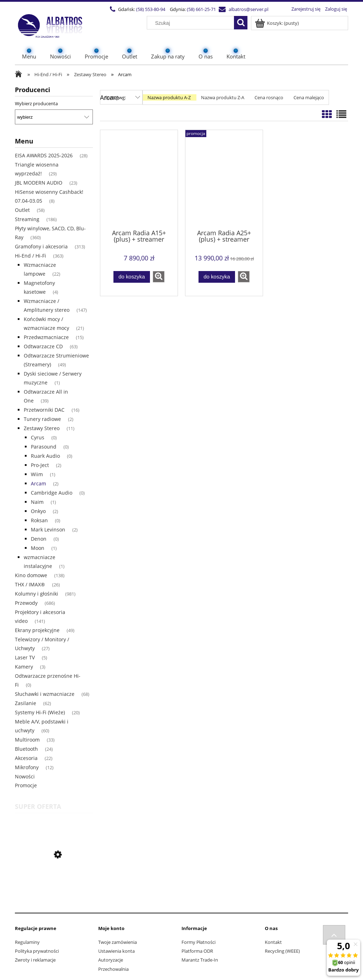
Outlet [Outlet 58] (22, 210)
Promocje (26, 785)
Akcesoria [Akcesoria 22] (26, 758)
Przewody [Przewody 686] (26, 603)
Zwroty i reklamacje (35, 960)
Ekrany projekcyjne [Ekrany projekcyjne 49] (37, 630)
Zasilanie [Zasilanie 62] (26, 703)
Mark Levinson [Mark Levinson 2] (48, 530)
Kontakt (273, 942)
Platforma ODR (197, 951)
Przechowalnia (113, 969)
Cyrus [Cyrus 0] (38, 437)
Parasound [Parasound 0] (44, 447)
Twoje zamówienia (118, 942)
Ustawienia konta (116, 951)
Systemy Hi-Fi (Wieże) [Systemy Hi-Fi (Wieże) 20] (40, 712)
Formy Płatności (199, 942)
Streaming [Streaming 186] (27, 219)
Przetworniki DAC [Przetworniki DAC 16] (44, 410)
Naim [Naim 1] (37, 502)
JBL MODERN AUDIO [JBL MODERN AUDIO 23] (39, 183)
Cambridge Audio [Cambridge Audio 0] (52, 493)
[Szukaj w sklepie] (192, 23)
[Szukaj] (241, 23)
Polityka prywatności (37, 951)
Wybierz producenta (36, 103)
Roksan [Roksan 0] (39, 520)
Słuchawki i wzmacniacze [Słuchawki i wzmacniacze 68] (45, 694)
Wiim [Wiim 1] (37, 474)
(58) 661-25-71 (201, 9)
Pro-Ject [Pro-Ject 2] (40, 465)
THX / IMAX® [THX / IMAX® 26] (30, 584)
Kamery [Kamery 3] (24, 667)
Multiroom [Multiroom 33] (27, 740)
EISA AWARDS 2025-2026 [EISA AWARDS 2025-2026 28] (44, 155)
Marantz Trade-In (200, 960)
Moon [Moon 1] (38, 548)
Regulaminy (27, 942)
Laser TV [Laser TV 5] (25, 657)
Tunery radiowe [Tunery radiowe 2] (42, 419)
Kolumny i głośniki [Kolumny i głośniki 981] (37, 594)
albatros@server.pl (248, 9)
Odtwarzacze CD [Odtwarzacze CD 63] (43, 346)
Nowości (25, 776)
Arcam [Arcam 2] (38, 483)
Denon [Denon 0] (39, 539)
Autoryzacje (111, 960)
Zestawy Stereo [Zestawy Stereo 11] (42, 428)
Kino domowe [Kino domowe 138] (31, 575)
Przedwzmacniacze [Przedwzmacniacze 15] (46, 337)
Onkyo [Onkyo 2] (38, 511)
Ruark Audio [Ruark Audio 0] (45, 456)
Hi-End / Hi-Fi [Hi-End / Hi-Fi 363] (30, 256)
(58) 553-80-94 (150, 9)
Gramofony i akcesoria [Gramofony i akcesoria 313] (41, 246)
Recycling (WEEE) (282, 951)
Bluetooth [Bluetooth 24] (26, 749)
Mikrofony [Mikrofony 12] (27, 767)
